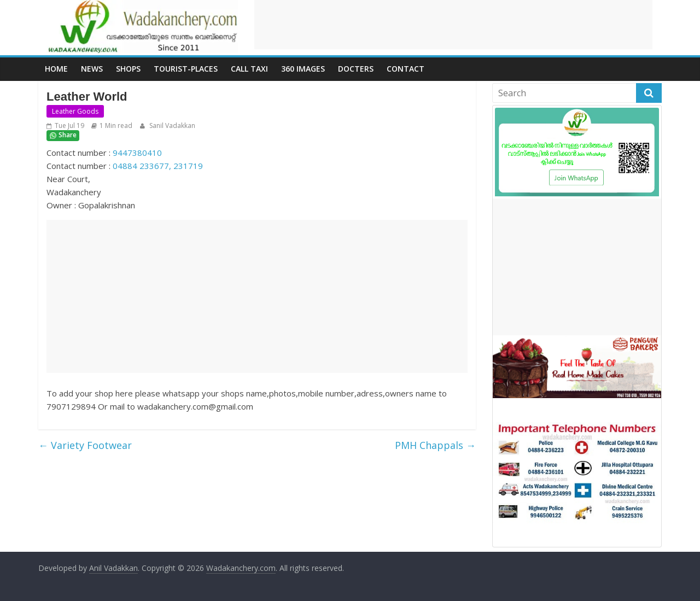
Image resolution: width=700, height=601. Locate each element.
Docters (356, 69)
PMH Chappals (435, 445)
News (92, 69)
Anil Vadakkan (113, 568)
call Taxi (249, 69)
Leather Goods (75, 111)
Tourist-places (186, 69)
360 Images (303, 69)
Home (56, 69)
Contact (406, 69)
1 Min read (116, 126)
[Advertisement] (453, 25)
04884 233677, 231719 (158, 166)
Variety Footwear (85, 445)
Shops (128, 69)
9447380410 (137, 153)
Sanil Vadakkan (171, 126)
